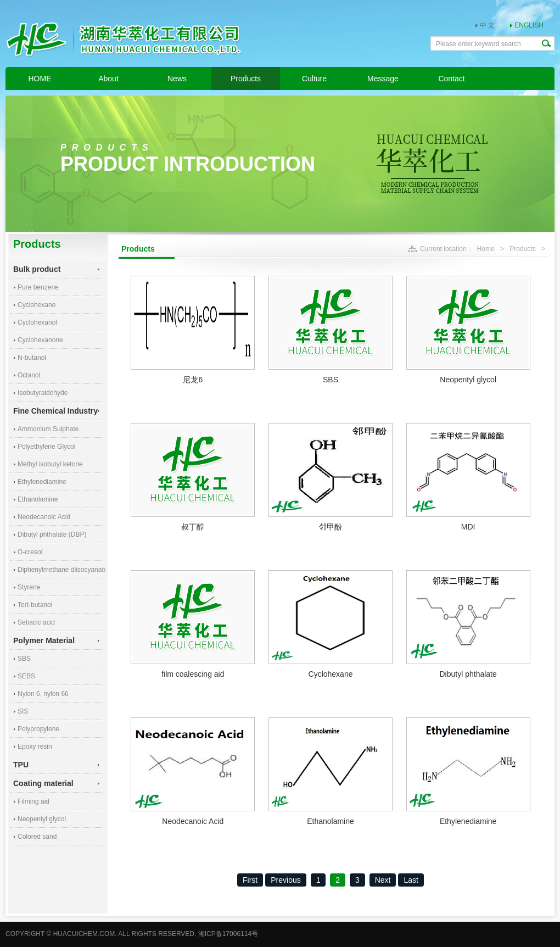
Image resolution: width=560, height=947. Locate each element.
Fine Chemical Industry (55, 411)
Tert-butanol (35, 605)
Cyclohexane (37, 305)
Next (383, 880)
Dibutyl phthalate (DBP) (52, 534)
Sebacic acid (36, 622)
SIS (23, 711)
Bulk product (37, 269)
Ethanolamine (38, 499)
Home (486, 249)
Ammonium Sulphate (48, 429)
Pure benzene (38, 287)
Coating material (43, 783)
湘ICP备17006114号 (228, 934)
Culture (314, 79)
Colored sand (37, 837)
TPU (21, 765)
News (177, 79)
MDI (468, 527)
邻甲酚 (331, 527)
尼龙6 (193, 380)
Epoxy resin (35, 747)
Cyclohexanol (37, 322)
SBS (24, 659)
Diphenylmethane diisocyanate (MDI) (61, 570)
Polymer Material (44, 640)
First (250, 880)
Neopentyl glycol (42, 819)
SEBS (26, 676)
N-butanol (32, 358)
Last (411, 880)
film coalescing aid (193, 674)
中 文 (487, 25)
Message (383, 79)
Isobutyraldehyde (43, 393)
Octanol (29, 375)
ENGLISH (529, 25)
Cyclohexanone (40, 340)
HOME (40, 79)
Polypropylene (38, 729)
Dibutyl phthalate (468, 674)
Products (246, 79)
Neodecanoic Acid (44, 517)
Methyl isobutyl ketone (50, 464)
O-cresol (30, 552)
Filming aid (33, 801)
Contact (451, 79)
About (108, 79)
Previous (285, 880)
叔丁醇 (193, 527)
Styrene (29, 587)
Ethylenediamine (42, 482)
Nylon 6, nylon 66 (43, 694)
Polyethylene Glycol (46, 447)
